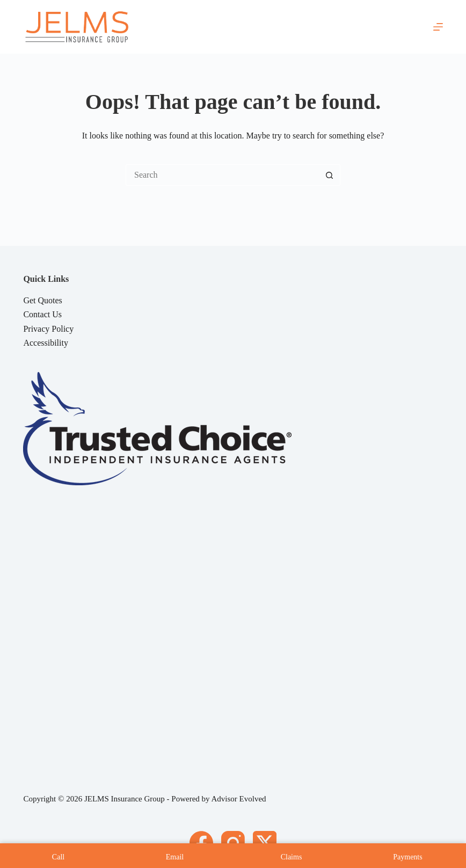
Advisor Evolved (239, 799)
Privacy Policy (48, 329)
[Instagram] (233, 843)
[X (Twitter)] (265, 843)
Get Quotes (42, 300)
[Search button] (330, 175)
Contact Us (42, 314)
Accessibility (46, 343)
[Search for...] (222, 175)
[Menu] (438, 27)
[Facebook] (201, 843)
